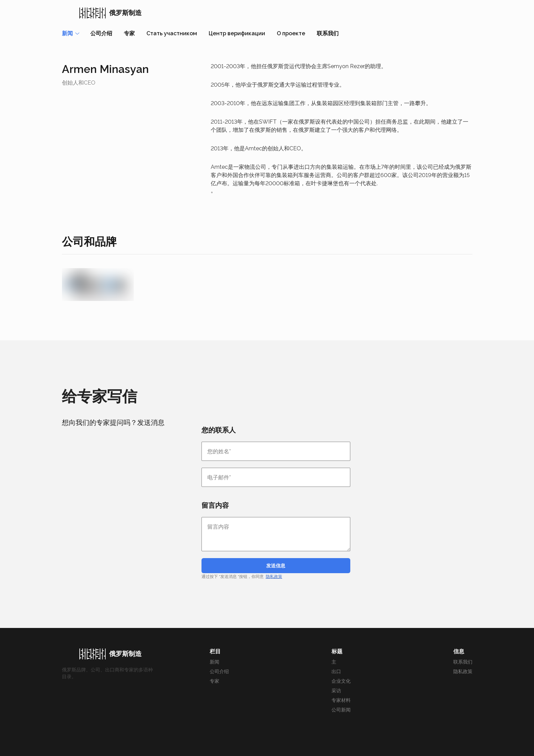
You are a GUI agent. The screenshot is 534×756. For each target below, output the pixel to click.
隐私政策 (274, 577)
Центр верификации (237, 33)
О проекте (291, 33)
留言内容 (215, 505)
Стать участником (172, 33)
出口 (336, 671)
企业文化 (341, 681)
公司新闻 (341, 710)
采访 (336, 691)
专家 (129, 33)
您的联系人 (219, 430)
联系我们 (328, 33)
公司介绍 (101, 33)
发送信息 (276, 566)
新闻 (214, 662)
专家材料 (341, 700)
